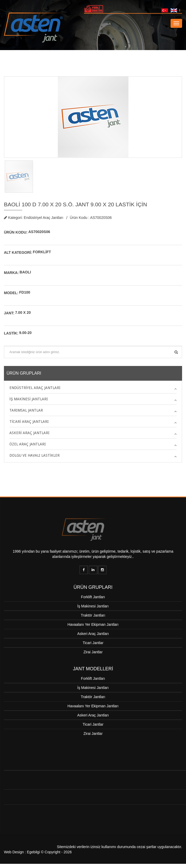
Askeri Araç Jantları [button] (29, 433)
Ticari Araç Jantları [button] (29, 422)
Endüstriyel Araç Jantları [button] (35, 388)
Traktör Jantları (93, 615)
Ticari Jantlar (93, 643)
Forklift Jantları (93, 597)
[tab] (93, 388)
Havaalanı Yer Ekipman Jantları (93, 624)
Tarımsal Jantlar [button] (26, 410)
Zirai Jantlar (93, 652)
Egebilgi (33, 852)
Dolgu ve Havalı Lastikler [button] (35, 455)
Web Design (14, 852)
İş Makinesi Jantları (93, 606)
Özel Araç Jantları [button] (28, 444)
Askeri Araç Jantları (93, 634)
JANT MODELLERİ (93, 669)
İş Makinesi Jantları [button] (29, 399)
